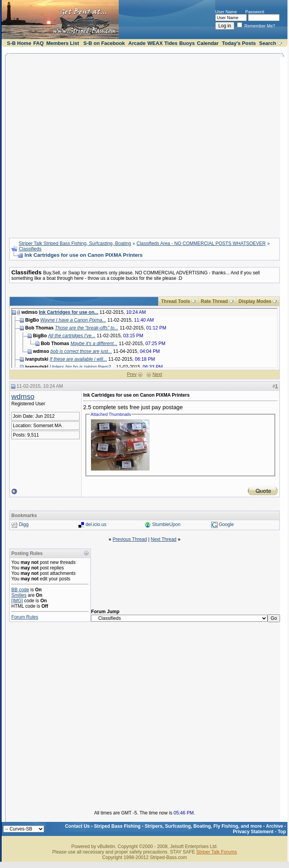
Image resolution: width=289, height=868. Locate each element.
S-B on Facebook (104, 43)
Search (268, 43)
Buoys (187, 43)
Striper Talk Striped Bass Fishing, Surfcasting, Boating (75, 243)
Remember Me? (256, 26)
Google (226, 525)
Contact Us (77, 826)
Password (255, 12)
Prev (132, 374)
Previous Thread (130, 539)
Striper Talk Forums (217, 852)
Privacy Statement (253, 832)
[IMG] (17, 601)
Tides (171, 43)
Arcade (137, 43)
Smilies (19, 595)
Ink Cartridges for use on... (68, 312)
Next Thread (164, 539)
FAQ (38, 43)
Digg (24, 525)
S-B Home (19, 43)
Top (282, 832)
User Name (226, 12)
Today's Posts (239, 43)
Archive (275, 826)
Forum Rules (25, 617)
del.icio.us (96, 525)
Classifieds (30, 249)
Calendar (208, 43)
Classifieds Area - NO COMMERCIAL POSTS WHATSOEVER (201, 243)
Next (157, 374)
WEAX (155, 43)
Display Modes (255, 301)
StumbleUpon (166, 525)
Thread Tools (175, 301)
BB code (20, 590)
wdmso (23, 396)
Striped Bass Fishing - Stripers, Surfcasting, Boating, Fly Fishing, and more (178, 826)
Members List (62, 43)
